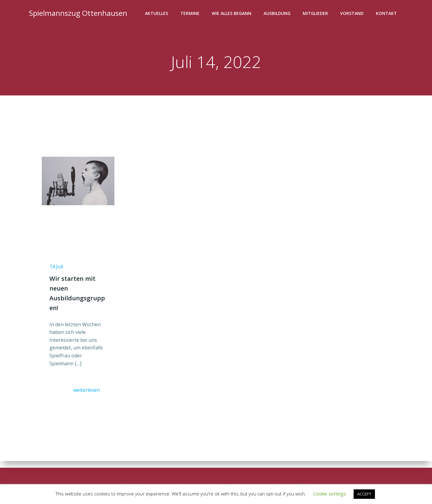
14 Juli (58, 271)
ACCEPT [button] (364, 494)
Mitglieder (316, 14)
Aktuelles (157, 14)
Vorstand (353, 14)
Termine (191, 14)
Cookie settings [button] (330, 494)
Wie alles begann (232, 14)
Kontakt (387, 14)
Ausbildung (278, 14)
